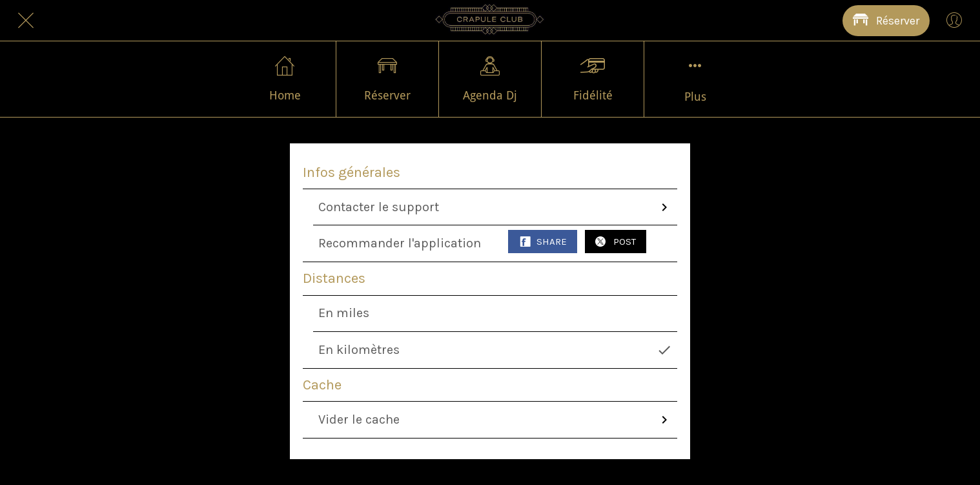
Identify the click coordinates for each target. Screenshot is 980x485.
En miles (344, 313)
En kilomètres (495, 350)
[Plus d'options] (695, 79)
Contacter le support (495, 207)
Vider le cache (495, 420)
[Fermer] (26, 21)
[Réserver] (886, 21)
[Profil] (954, 21)
